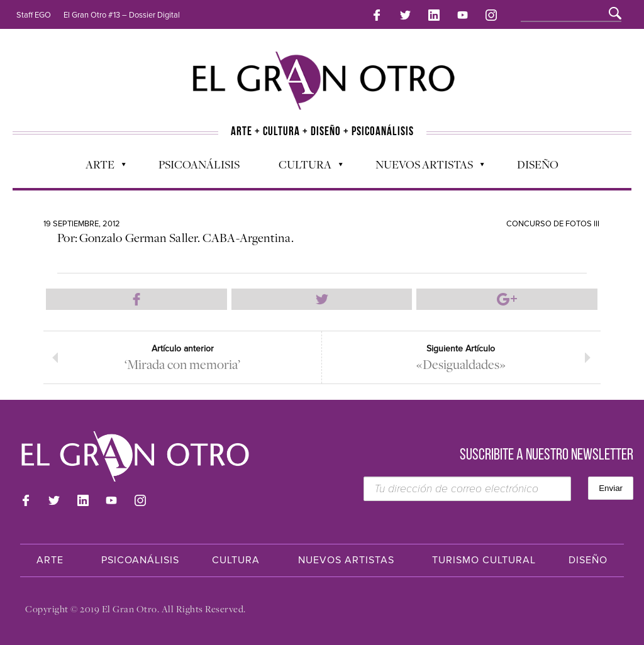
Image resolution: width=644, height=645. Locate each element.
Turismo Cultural (484, 560)
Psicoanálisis (199, 164)
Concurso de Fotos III (553, 224)
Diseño (538, 164)
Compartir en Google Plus (507, 299)
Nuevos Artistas (424, 167)
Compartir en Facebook (136, 299)
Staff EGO (34, 15)
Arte (99, 167)
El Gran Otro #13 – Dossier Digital (122, 15)
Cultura (304, 167)
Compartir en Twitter (322, 299)
